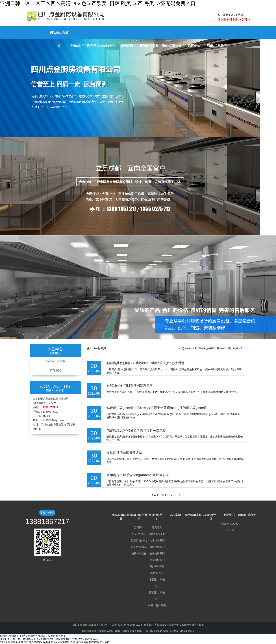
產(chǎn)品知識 (55, 361)
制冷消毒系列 (157, 540)
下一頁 (177, 495)
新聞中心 (194, 46)
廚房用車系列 (157, 547)
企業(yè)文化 (139, 534)
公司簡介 (139, 527)
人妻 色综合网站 (79, 642)
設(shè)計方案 (172, 46)
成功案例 (127, 46)
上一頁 (160, 495)
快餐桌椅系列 (157, 553)
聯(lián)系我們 (217, 46)
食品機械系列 (157, 560)
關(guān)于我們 (82, 46)
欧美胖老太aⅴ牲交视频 (56, 642)
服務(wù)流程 (149, 46)
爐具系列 (157, 527)
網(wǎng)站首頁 (207, 348)
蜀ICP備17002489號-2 (182, 631)
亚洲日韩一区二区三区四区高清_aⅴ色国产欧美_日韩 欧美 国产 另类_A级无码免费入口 (98, 3)
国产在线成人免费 (99, 642)
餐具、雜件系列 (157, 606)
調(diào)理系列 (157, 534)
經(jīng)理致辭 (139, 547)
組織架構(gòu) (139, 540)
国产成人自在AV (33, 642)
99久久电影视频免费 (12, 642)
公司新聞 (55, 370)
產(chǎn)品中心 (104, 46)
